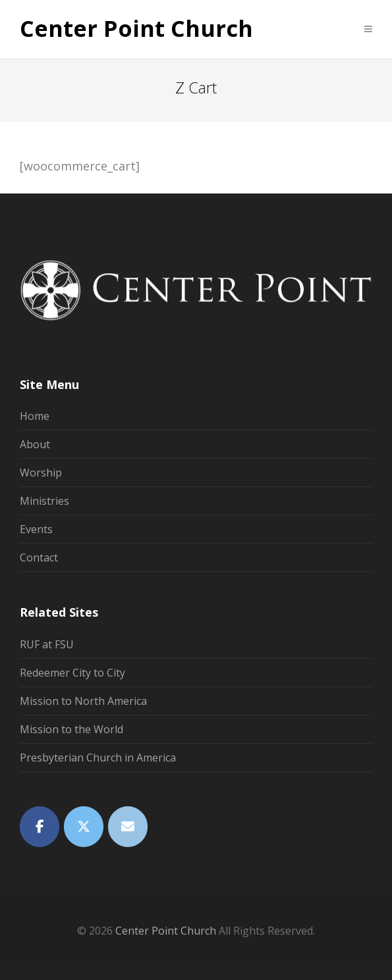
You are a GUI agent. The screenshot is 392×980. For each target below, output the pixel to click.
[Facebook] (40, 827)
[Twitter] (84, 827)
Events (36, 529)
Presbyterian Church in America (98, 758)
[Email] (128, 827)
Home (35, 416)
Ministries (44, 501)
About (35, 444)
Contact (39, 557)
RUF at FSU (47, 644)
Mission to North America (83, 701)
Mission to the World (71, 729)
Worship (41, 473)
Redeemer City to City (72, 673)
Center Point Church (136, 29)
